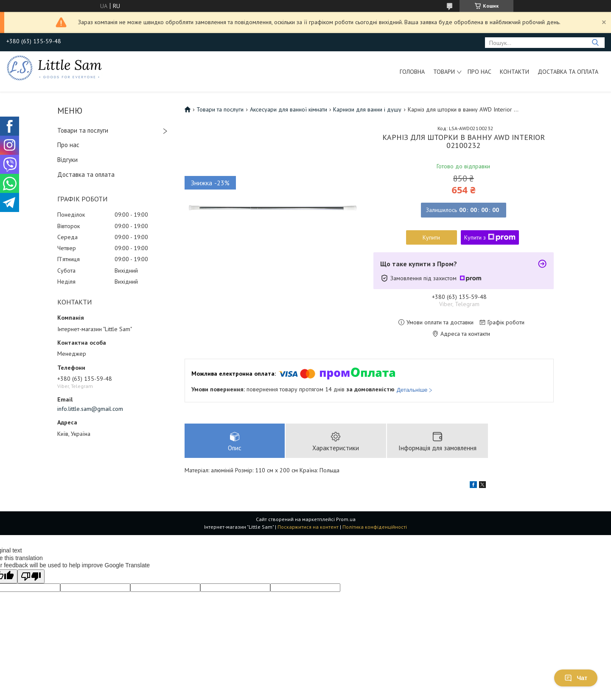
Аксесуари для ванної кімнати (289, 109)
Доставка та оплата (568, 72)
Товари (444, 72)
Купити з (490, 237)
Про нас (479, 72)
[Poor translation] (31, 576)
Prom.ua (346, 519)
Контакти (514, 72)
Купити (431, 237)
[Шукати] (595, 43)
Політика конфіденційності (375, 527)
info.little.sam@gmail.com (90, 409)
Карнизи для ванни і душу (367, 109)
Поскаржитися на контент (308, 527)
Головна (412, 72)
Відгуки (67, 160)
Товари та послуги (83, 130)
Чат (576, 678)
